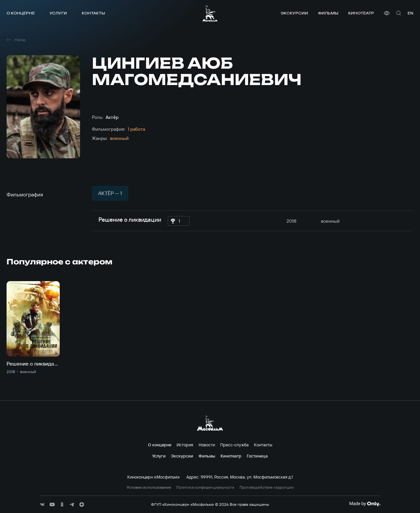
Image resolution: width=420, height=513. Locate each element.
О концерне (21, 13)
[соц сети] (42, 504)
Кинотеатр (361, 13)
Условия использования (149, 487)
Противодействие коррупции (267, 487)
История (185, 445)
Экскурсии (294, 13)
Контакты (93, 13)
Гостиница (257, 456)
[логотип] (210, 13)
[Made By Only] (365, 504)
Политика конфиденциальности (205, 487)
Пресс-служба (234, 445)
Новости (207, 445)
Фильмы (328, 13)
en (410, 13)
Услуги (58, 13)
